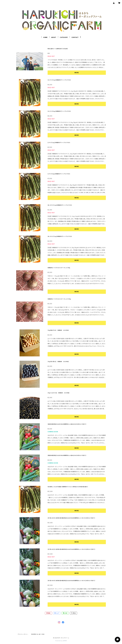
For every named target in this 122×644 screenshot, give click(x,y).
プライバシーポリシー (23, 634)
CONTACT (75, 37)
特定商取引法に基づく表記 (38, 634)
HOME (45, 37)
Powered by (61, 641)
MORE (77, 73)
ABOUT (54, 37)
